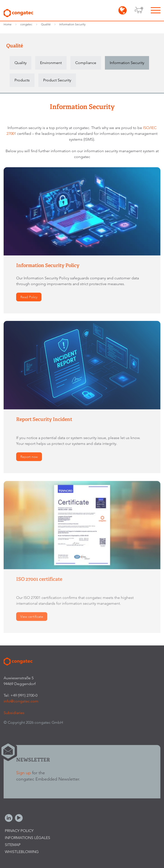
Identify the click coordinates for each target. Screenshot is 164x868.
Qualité (46, 24)
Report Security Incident (44, 420)
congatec (26, 24)
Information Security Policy (48, 266)
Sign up (24, 773)
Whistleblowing (22, 852)
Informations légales (27, 838)
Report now (29, 457)
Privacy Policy (19, 831)
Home (8, 24)
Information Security (72, 24)
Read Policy (29, 297)
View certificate (32, 617)
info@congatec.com (21, 701)
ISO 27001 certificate (39, 580)
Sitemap (13, 845)
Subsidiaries (14, 713)
